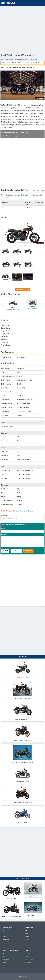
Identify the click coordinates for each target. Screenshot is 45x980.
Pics (8, 63)
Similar (14, 63)
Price (3, 63)
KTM (27, 931)
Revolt (5, 962)
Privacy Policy (29, 960)
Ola (4, 957)
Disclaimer (28, 962)
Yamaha (5, 937)
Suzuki (5, 931)
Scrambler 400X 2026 (13, 310)
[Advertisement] (22, 29)
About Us (28, 954)
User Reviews (35, 63)
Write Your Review (26, 511)
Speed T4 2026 (33, 309)
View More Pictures (22, 289)
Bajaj (27, 934)
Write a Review (25, 133)
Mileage (21, 63)
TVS (27, 939)
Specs (27, 63)
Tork (4, 954)
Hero (4, 934)
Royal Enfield (6, 939)
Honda (27, 937)
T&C (27, 957)
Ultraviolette (6, 960)
